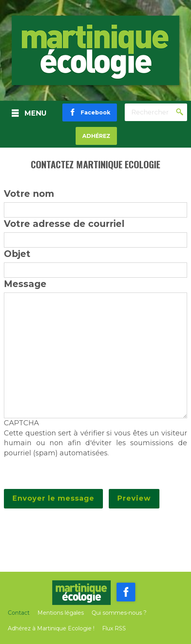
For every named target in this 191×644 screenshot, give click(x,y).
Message (25, 284)
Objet (17, 254)
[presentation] (63, 474)
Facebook (93, 112)
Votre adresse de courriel (64, 224)
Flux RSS (114, 628)
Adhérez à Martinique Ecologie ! (51, 628)
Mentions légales (61, 613)
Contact (19, 613)
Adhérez (96, 136)
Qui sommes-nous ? (119, 613)
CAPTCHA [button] (21, 423)
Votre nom (29, 194)
